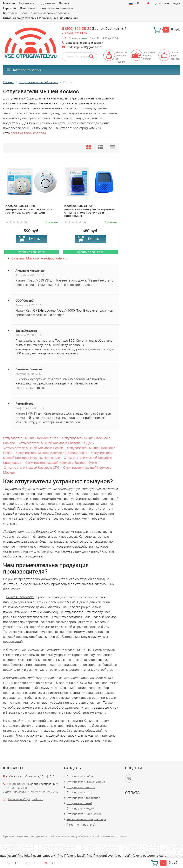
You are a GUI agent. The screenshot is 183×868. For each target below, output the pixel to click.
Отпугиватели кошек (80, 808)
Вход (152, 3)
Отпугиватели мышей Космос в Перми (33, 448)
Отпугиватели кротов (81, 787)
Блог (24, 13)
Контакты (10, 13)
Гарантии (9, 8)
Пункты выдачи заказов (56, 8)
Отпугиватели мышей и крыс (39, 82)
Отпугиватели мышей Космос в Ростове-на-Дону (57, 443)
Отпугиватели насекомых (84, 814)
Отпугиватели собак (80, 776)
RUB (134, 3)
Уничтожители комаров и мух (86, 819)
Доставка (48, 3)
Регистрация (171, 3)
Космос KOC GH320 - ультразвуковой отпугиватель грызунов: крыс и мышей (29, 209)
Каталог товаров (24, 70)
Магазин (9, 3)
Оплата (64, 3)
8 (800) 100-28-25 (77, 29)
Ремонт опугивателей (81, 825)
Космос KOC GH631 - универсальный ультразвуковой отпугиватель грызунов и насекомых (89, 211)
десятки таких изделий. (29, 133)
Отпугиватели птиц (79, 792)
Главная (9, 82)
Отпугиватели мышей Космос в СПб (32, 468)
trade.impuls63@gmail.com (84, 47)
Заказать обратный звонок (85, 43)
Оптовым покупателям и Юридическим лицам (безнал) (40, 18)
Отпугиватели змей (79, 803)
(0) (16, 222)
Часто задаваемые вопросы (50, 13)
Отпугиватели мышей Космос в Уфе (31, 438)
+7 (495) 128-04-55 (76, 33)
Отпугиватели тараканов (83, 798)
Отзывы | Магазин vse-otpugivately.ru (39, 258)
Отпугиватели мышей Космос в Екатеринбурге (61, 463)
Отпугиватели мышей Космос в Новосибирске (52, 453)
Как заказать (28, 3)
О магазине (28, 8)
